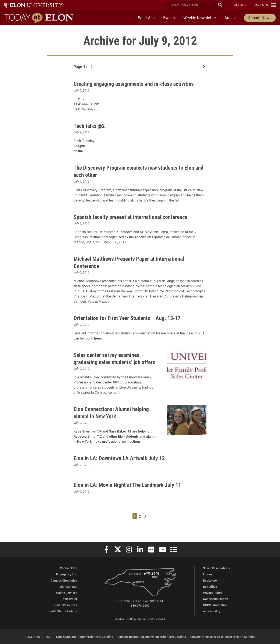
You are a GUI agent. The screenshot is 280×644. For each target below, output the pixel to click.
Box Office (210, 587)
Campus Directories (64, 580)
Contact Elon (69, 568)
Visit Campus (68, 587)
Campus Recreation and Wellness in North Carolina (152, 637)
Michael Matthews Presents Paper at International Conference (133, 262)
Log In (240, 5)
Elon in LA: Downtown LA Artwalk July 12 (122, 465)
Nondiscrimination (216, 599)
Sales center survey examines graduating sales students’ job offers (109, 362)
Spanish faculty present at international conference (134, 217)
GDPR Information (215, 605)
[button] (265, 5)
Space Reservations (216, 568)
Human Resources (65, 605)
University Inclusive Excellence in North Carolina (223, 637)
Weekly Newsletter (200, 18)
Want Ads (146, 18)
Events (169, 18)
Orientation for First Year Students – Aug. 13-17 (130, 318)
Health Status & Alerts (62, 611)
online (78, 151)
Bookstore (210, 580)
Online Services (67, 593)
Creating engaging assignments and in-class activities (138, 83)
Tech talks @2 (90, 125)
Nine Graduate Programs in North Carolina (85, 637)
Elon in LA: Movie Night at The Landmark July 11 (131, 492)
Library (208, 574)
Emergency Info (67, 574)
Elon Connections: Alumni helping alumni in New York (114, 420)
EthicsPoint (69, 599)
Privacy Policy (212, 593)
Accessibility (212, 611)
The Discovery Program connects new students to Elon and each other (138, 171)
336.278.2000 (140, 605)
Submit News (260, 18)
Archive (231, 18)
